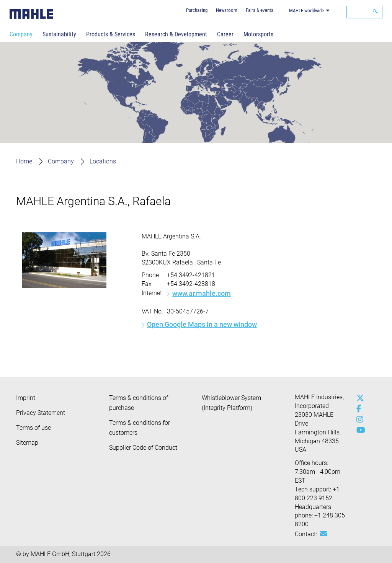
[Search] (364, 12)
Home (24, 161)
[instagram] (358, 419)
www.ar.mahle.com (202, 293)
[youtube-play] (358, 430)
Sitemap (27, 443)
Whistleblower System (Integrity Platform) (231, 403)
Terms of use (33, 428)
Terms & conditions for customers (140, 428)
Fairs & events (260, 10)
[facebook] (358, 409)
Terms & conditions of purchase (139, 403)
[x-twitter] (358, 398)
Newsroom (227, 10)
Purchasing (197, 10)
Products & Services (111, 34)
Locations (103, 161)
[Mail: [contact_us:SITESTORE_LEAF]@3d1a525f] (323, 534)
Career (225, 34)
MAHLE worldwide (306, 11)
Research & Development (176, 34)
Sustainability (59, 34)
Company (21, 34)
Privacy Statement (41, 413)
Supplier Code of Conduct (143, 448)
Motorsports (258, 34)
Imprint (26, 398)
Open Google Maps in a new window (202, 324)
